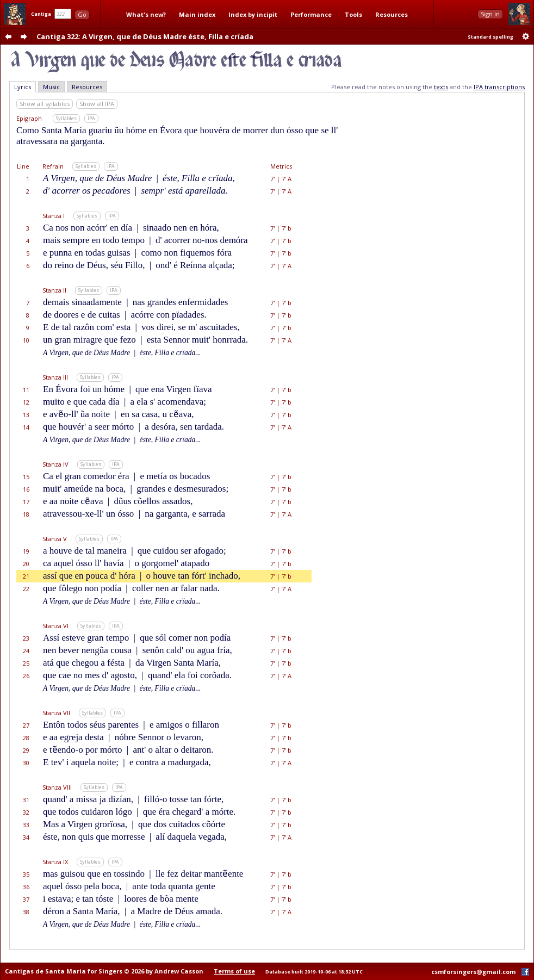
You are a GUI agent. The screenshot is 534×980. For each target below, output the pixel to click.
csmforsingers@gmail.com (473, 972)
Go (82, 14)
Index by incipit (253, 14)
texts (441, 87)
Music (51, 87)
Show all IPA (97, 104)
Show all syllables (45, 104)
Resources (392, 14)
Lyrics (23, 87)
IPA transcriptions (499, 87)
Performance (311, 14)
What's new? (146, 14)
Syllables (66, 118)
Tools (353, 14)
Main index (197, 14)
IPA (91, 118)
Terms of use (234, 971)
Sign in (490, 14)
